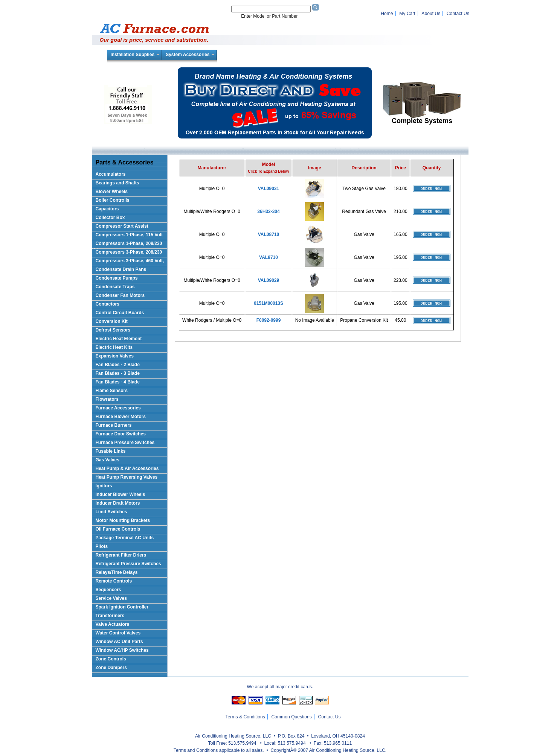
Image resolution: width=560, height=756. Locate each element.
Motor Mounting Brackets (123, 520)
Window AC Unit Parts (119, 642)
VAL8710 (269, 257)
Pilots (102, 546)
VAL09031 (269, 189)
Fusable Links (111, 451)
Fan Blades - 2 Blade (118, 365)
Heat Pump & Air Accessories (127, 469)
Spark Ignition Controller (122, 607)
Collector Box (110, 218)
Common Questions (291, 717)
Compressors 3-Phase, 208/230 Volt (127, 253)
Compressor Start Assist (122, 226)
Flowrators (107, 399)
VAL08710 (269, 234)
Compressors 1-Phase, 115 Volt (129, 235)
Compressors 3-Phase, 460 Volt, (130, 261)
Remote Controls (114, 581)
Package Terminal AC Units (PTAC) (123, 539)
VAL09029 (269, 280)
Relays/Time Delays (117, 572)
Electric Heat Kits (114, 347)
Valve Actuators (113, 624)
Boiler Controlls (113, 200)
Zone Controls (111, 659)
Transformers (110, 616)
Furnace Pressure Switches (125, 443)
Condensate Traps (115, 287)
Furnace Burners (114, 425)
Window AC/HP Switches (122, 650)
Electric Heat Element (119, 339)
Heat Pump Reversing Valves (127, 477)
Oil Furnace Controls (118, 529)
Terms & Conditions (245, 717)
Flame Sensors (112, 391)
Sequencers (108, 590)
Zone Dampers (111, 668)
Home (387, 14)
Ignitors (104, 486)
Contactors (108, 304)
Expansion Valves (115, 356)
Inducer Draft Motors (118, 503)
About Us (431, 14)
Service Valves (111, 598)
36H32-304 (268, 211)
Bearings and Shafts (117, 183)
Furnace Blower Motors (121, 417)
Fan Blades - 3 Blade (118, 373)
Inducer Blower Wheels (121, 494)
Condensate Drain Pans (121, 269)
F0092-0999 (269, 320)
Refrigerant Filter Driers (121, 555)
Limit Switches (111, 512)
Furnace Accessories (118, 408)
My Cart (407, 14)
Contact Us (458, 14)
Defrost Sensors (113, 330)
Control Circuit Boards (120, 313)
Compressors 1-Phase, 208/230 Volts (127, 245)
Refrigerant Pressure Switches (128, 564)
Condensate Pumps (117, 278)
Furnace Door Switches (121, 434)
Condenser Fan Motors (120, 295)
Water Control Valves (118, 633)
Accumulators (111, 174)
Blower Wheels (112, 192)
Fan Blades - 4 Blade (118, 382)
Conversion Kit (112, 321)
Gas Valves (108, 460)
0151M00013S (269, 303)
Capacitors (107, 209)
